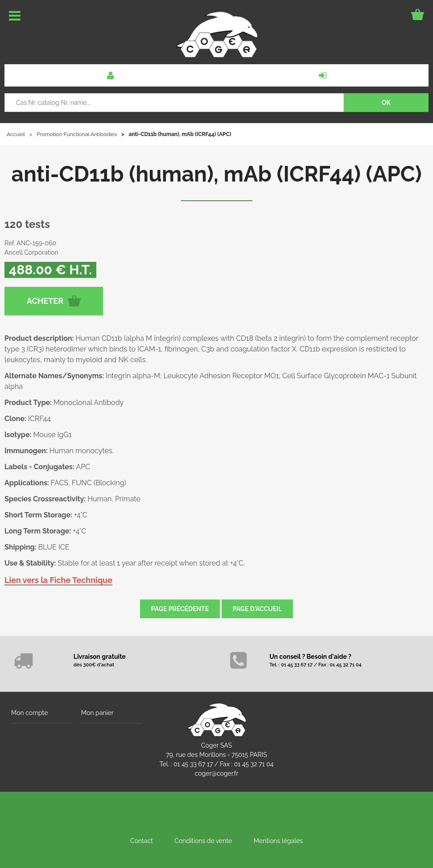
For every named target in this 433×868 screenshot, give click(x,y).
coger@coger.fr (217, 773)
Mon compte (29, 713)
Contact (142, 841)
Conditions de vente (203, 841)
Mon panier (97, 713)
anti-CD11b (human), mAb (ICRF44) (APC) (216, 174)
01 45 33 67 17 (193, 764)
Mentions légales (278, 841)
